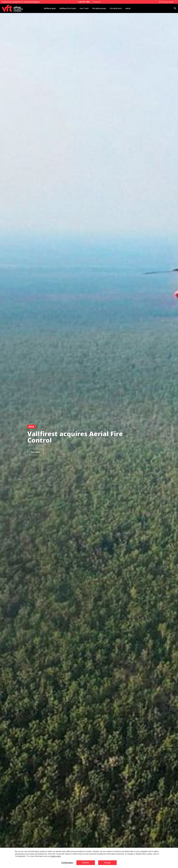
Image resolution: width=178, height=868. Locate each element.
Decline (86, 863)
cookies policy (55, 856)
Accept (107, 863)
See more (36, 452)
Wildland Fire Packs (68, 8)
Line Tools (84, 8)
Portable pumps (99, 8)
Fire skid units (116, 8)
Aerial (128, 8)
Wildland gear (50, 8)
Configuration (67, 863)
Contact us (97, 2)
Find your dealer (166, 2)
